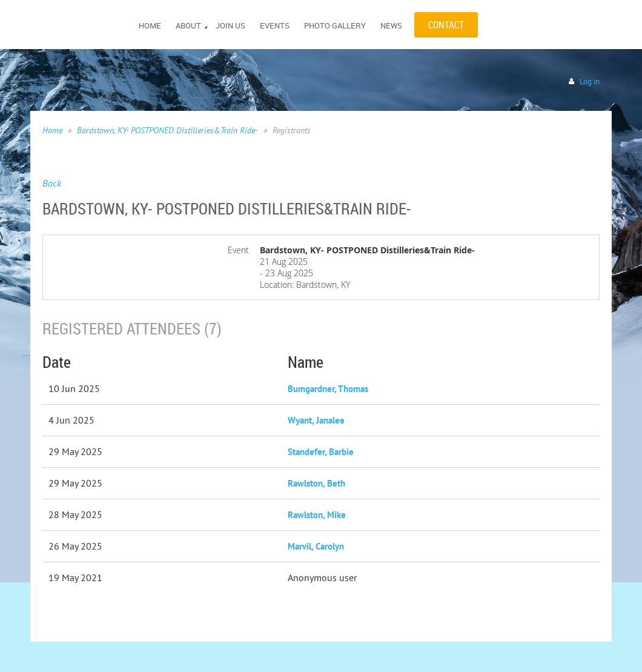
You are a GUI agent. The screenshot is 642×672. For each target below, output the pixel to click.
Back (52, 183)
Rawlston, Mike (317, 515)
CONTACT (446, 25)
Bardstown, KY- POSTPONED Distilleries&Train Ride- (167, 130)
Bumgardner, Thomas (328, 389)
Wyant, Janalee (316, 420)
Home (52, 130)
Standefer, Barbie (321, 452)
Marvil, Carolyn (316, 546)
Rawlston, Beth (316, 483)
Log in (590, 82)
